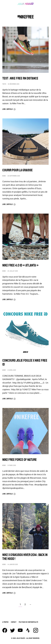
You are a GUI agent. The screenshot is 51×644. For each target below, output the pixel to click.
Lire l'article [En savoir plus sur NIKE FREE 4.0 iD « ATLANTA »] (9, 300)
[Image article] (25, 50)
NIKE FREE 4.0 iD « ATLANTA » (20, 265)
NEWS (4, 176)
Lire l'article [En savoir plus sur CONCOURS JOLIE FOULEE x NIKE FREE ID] (9, 399)
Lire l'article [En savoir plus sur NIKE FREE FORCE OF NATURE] (9, 494)
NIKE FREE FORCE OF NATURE (20, 460)
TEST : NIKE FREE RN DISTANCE (20, 78)
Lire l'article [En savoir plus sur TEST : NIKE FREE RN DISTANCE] (9, 109)
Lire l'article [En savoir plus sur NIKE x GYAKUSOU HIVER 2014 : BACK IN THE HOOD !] (9, 593)
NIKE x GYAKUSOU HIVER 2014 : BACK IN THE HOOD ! (25, 557)
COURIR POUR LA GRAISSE (18, 170)
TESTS (4, 84)
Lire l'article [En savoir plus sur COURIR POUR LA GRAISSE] (9, 204)
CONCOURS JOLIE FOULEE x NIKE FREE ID (25, 362)
